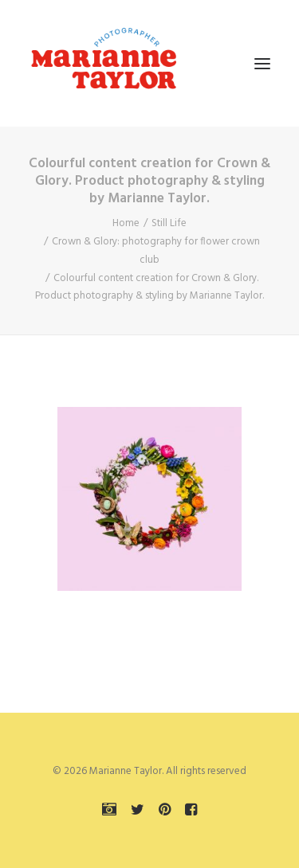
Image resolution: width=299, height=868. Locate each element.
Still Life (169, 223)
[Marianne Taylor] (104, 63)
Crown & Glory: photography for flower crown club (156, 251)
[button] (262, 63)
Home (126, 223)
